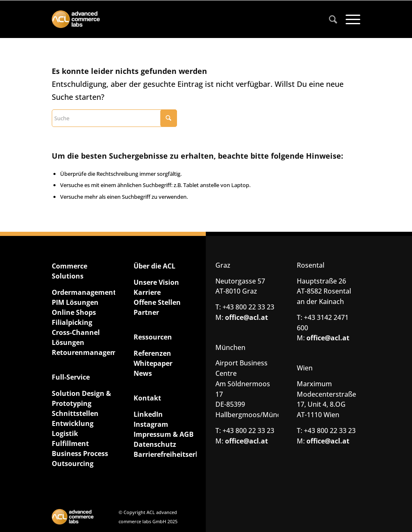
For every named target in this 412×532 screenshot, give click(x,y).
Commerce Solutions (70, 271)
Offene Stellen (157, 302)
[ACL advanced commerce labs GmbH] (76, 19)
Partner (146, 312)
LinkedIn (148, 414)
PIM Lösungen (75, 302)
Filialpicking (72, 322)
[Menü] (349, 19)
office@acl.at (246, 317)
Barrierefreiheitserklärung (165, 454)
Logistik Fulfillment (70, 438)
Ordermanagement (83, 292)
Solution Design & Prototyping (81, 398)
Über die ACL (154, 266)
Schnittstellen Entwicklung (75, 418)
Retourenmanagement (83, 352)
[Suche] (329, 19)
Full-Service (71, 377)
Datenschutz (155, 444)
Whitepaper (153, 363)
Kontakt (147, 398)
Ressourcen (153, 337)
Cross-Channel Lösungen (76, 337)
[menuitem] (329, 19)
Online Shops (74, 312)
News (143, 373)
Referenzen (152, 353)
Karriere (147, 292)
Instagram (151, 424)
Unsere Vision (156, 282)
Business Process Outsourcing (80, 459)
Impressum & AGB (164, 434)
